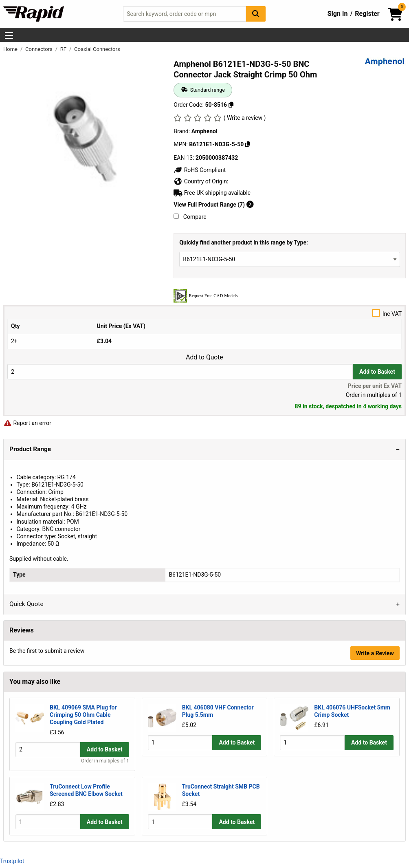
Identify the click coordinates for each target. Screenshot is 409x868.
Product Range (30, 449)
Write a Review (375, 653)
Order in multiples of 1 (105, 761)
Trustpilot (12, 861)
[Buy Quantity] (180, 371)
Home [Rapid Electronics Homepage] (11, 49)
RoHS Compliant (200, 170)
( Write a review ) (245, 118)
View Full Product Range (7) (213, 205)
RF (64, 49)
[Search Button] (256, 14)
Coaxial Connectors (97, 49)
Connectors (40, 49)
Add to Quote (204, 357)
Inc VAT (204, 313)
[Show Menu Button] (9, 35)
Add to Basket (377, 372)
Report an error (27, 423)
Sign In (338, 14)
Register (367, 14)
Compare (190, 217)
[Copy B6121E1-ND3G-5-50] (248, 144)
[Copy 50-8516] (231, 105)
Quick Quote (26, 604)
